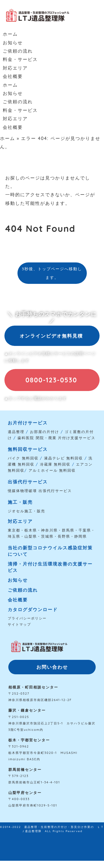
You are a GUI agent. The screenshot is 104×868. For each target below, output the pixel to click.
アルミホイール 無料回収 (52, 470)
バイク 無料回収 (23, 458)
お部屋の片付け (45, 432)
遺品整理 (16, 432)
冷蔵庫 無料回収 (55, 464)
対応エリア (15, 68)
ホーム (10, 34)
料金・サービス (20, 59)
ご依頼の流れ (18, 51)
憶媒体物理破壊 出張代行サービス (40, 491)
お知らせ (13, 43)
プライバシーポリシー (27, 618)
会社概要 (13, 76)
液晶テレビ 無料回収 (64, 458)
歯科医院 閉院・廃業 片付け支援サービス (56, 438)
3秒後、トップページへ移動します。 (52, 273)
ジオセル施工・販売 (26, 511)
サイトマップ (19, 624)
